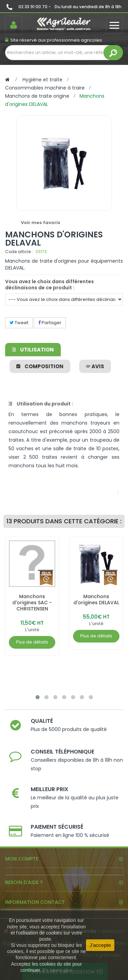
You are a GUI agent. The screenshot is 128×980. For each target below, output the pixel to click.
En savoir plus (57, 970)
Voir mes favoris (41, 223)
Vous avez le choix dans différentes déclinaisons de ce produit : (49, 285)
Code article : (19, 252)
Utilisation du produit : (41, 404)
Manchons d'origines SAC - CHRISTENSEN (32, 603)
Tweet (19, 323)
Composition (40, 366)
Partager (50, 323)
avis (95, 366)
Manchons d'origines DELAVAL (96, 599)
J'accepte (100, 945)
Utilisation (33, 350)
